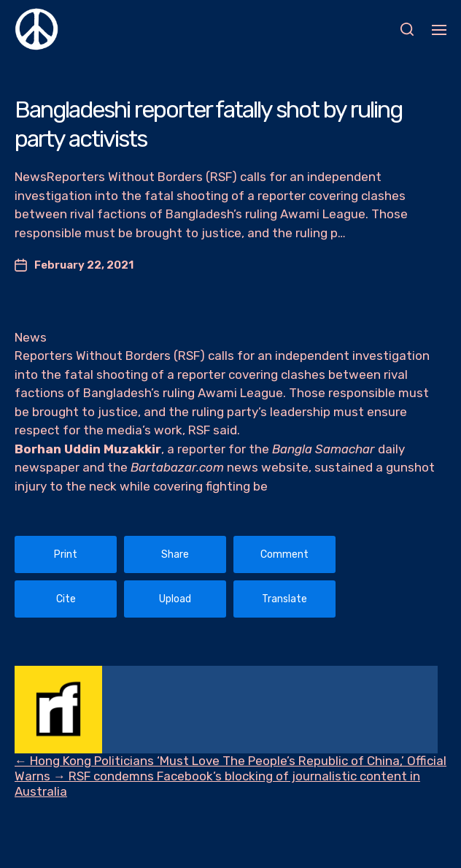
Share (175, 554)
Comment (284, 554)
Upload (175, 599)
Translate (284, 599)
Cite (66, 599)
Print (66, 554)
